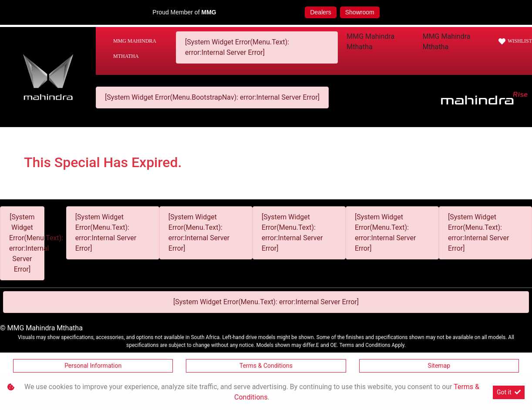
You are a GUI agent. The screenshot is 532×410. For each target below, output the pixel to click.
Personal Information (93, 366)
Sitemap (439, 366)
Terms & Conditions (266, 366)
